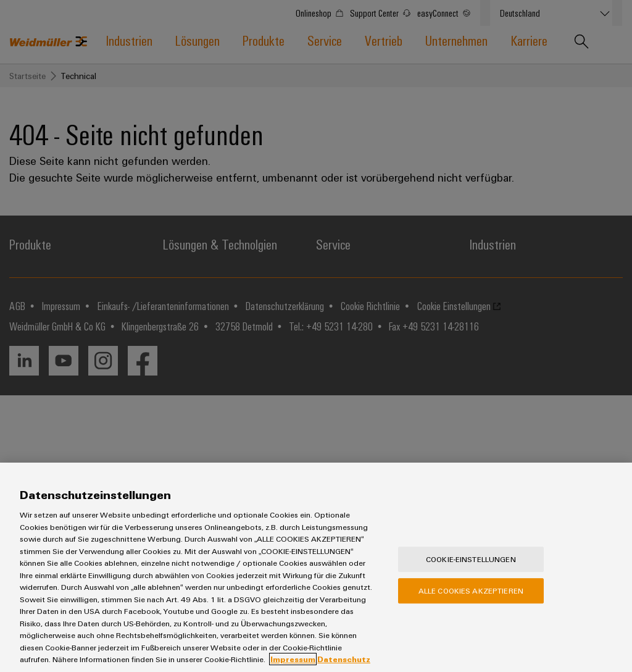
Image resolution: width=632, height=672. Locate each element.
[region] (316, 567)
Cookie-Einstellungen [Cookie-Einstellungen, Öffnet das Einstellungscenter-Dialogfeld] (471, 559)
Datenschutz (344, 659)
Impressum (293, 659)
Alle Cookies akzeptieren (471, 590)
